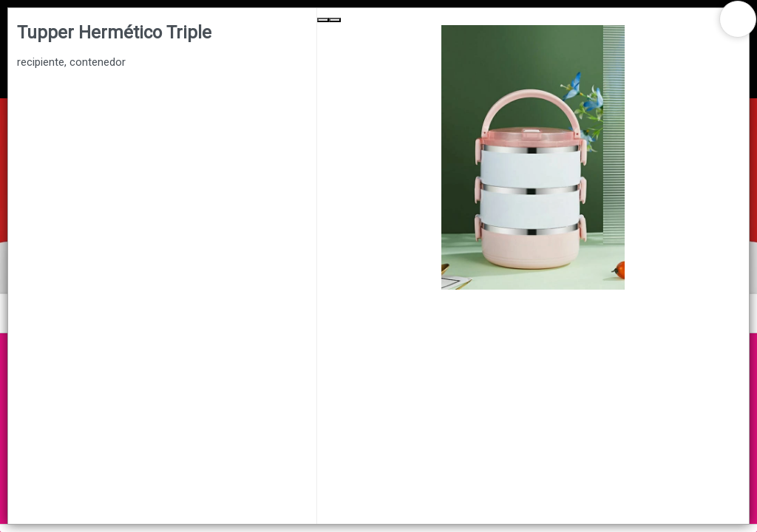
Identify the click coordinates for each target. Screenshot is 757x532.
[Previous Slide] (323, 20)
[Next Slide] (335, 20)
